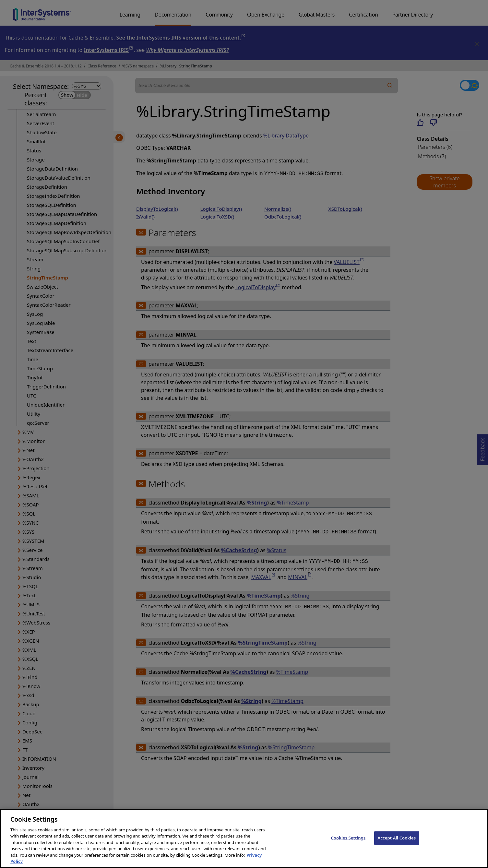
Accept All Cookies (397, 845)
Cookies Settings (348, 845)
